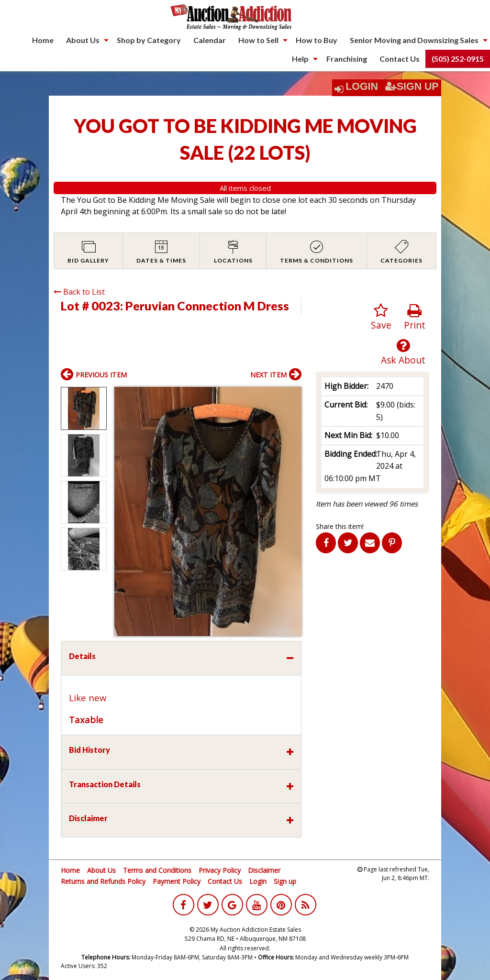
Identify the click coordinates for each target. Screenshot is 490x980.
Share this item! (340, 526)
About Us (83, 40)
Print (415, 317)
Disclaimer (264, 870)
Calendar (210, 40)
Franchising (347, 59)
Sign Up (412, 87)
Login (362, 87)
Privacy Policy (220, 870)
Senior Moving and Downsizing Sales (414, 40)
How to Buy (317, 40)
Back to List (79, 292)
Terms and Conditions (157, 870)
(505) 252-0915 (458, 59)
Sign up (285, 881)
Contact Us (400, 59)
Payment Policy (177, 881)
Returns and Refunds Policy (103, 881)
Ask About (403, 352)
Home (43, 40)
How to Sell (258, 40)
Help (300, 59)
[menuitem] (43, 40)
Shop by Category (149, 40)
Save (381, 317)
